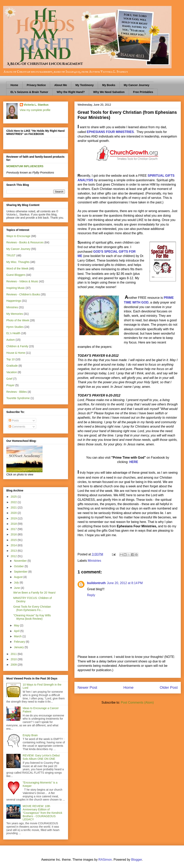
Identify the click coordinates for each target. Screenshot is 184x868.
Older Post (169, 687)
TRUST (11, 255)
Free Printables (143, 92)
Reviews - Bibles (17, 392)
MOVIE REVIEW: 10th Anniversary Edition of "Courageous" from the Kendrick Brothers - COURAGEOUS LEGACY (43, 813)
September (21, 572)
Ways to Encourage (18, 236)
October (19, 566)
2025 (14, 497)
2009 (14, 665)
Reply (91, 595)
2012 (14, 556)
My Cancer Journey (137, 85)
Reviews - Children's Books (23, 294)
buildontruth (96, 583)
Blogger (137, 860)
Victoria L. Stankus (36, 105)
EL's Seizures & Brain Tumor (29, 92)
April (17, 631)
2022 (14, 502)
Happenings (14, 301)
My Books (109, 85)
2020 (14, 513)
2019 (14, 518)
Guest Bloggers (16, 275)
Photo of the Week (18, 320)
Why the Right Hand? (71, 92)
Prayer (10, 385)
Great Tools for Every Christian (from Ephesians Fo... (32, 608)
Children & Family (17, 346)
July (17, 582)
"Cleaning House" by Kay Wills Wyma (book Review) (32, 617)
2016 (14, 534)
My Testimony (84, 85)
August (18, 577)
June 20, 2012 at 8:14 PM (125, 583)
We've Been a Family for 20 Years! (34, 593)
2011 (14, 654)
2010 (14, 659)
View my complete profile (35, 110)
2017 (14, 529)
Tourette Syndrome (18, 398)
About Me (61, 85)
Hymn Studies (15, 327)
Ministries (95, 561)
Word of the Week (17, 268)
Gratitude (12, 366)
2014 (14, 545)
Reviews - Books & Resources (25, 242)
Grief (9, 379)
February (20, 642)
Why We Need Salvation (109, 92)
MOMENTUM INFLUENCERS (25, 166)
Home (14, 85)
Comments (17, 427)
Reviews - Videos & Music (22, 281)
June (17, 588)
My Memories (15, 314)
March (18, 636)
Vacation (12, 372)
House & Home (16, 353)
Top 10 (10, 359)
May (17, 625)
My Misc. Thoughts (18, 262)
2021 (14, 508)
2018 (14, 524)
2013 (14, 551)
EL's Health (13, 333)
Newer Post (87, 687)
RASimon (105, 860)
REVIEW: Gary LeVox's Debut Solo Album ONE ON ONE (41, 757)
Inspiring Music (16, 288)
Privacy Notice (36, 85)
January (19, 647)
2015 (14, 540)
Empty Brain (30, 735)
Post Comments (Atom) (137, 702)
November (21, 561)
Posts (14, 420)
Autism (11, 340)
